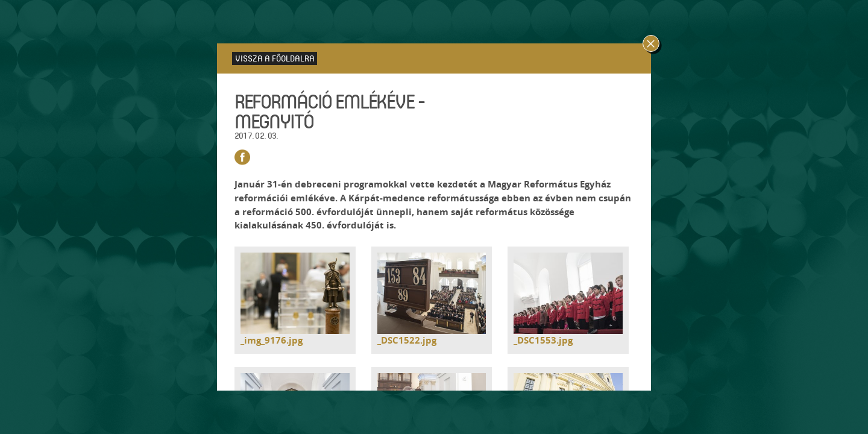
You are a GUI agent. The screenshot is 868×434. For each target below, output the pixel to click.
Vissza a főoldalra (275, 58)
